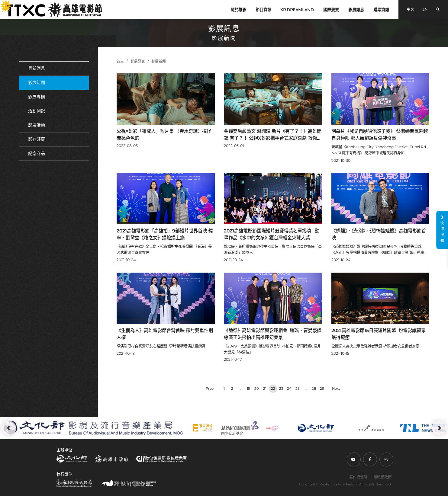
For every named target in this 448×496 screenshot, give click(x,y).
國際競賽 (331, 10)
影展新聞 (37, 82)
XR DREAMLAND (297, 10)
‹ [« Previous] (210, 389)
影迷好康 (37, 139)
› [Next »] (336, 389)
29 (322, 389)
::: (2, 3)
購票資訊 (381, 10)
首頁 (120, 61)
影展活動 (37, 125)
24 (289, 389)
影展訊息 (356, 10)
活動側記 (37, 111)
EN (425, 9)
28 (314, 389)
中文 (411, 9)
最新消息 (37, 68)
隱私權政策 (382, 477)
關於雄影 (238, 10)
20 (257, 389)
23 (281, 389)
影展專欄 (37, 97)
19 (248, 389)
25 (298, 389)
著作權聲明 (358, 477)
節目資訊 (263, 10)
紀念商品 (37, 153)
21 (265, 389)
